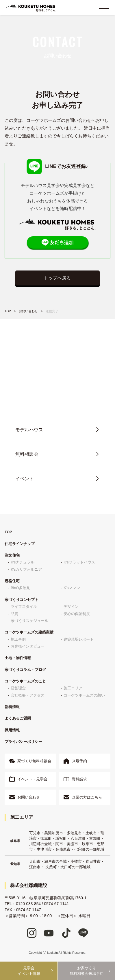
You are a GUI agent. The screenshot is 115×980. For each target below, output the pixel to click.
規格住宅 (12, 581)
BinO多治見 (20, 588)
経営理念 (18, 688)
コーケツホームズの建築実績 (29, 632)
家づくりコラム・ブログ (25, 670)
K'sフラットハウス (79, 562)
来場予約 (79, 761)
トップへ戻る (57, 278)
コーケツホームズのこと (25, 681)
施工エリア (73, 688)
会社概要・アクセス (28, 695)
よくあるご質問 (18, 718)
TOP (8, 311)
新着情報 (12, 707)
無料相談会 (27, 454)
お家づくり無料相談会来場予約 (87, 971)
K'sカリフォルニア (26, 569)
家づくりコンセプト (22, 600)
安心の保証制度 (77, 614)
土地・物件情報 (18, 658)
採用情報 (12, 730)
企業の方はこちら (87, 797)
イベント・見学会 (32, 779)
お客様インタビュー (28, 646)
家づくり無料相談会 (34, 761)
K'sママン (72, 588)
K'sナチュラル (23, 562)
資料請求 (79, 779)
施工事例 (18, 639)
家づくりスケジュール (29, 621)
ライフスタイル (24, 607)
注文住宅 (12, 555)
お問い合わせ (28, 311)
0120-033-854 (62, 396)
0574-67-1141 (57, 904)
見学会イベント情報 (29, 971)
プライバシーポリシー (23, 742)
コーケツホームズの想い (84, 695)
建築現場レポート (79, 639)
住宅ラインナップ (20, 544)
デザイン (71, 607)
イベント (25, 479)
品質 (14, 614)
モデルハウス (29, 430)
